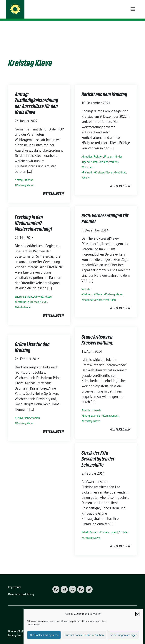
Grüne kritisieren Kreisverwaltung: (97, 334)
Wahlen (36, 412)
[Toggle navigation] (133, 26)
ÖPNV (86, 172)
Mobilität (120, 167)
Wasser (49, 291)
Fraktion (29, 174)
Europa (29, 291)
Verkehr (114, 156)
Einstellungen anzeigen (123, 639)
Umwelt (39, 291)
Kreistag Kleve (25, 179)
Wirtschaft (87, 161)
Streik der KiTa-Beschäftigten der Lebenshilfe (98, 453)
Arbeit (85, 527)
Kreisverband (22, 412)
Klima (94, 156)
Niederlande (24, 301)
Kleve (99, 289)
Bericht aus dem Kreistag (104, 89)
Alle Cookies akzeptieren (44, 639)
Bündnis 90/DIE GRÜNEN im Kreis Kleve (58, 8)
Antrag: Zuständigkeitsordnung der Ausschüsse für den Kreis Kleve (36, 98)
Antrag (19, 174)
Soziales (103, 156)
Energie (19, 291)
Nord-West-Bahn (106, 294)
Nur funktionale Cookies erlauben (84, 639)
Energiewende (91, 410)
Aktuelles (87, 151)
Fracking (21, 296)
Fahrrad (87, 167)
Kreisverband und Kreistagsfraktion (53, 13)
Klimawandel (111, 410)
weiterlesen (53, 188)
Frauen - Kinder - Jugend (104, 527)
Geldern (88, 289)
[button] (137, 618)
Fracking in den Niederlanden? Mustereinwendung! (33, 217)
